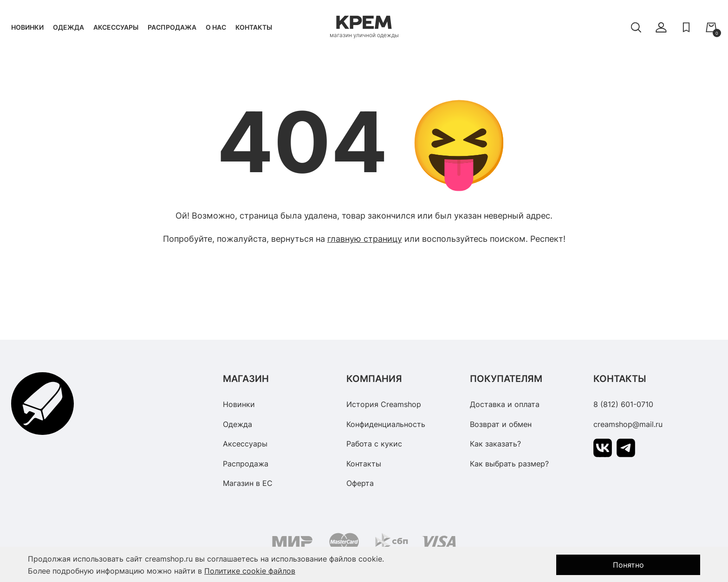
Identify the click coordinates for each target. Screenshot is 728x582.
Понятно (628, 565)
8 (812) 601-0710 (623, 404)
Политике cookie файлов (250, 571)
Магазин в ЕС (248, 483)
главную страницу (365, 239)
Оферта (360, 483)
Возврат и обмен (501, 424)
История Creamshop (384, 404)
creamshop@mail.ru (628, 424)
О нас (216, 27)
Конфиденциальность (386, 424)
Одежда (68, 27)
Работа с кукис (374, 444)
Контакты (254, 27)
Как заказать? (495, 444)
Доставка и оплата (505, 404)
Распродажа (172, 27)
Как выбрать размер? (509, 464)
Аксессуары (116, 27)
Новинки (27, 27)
